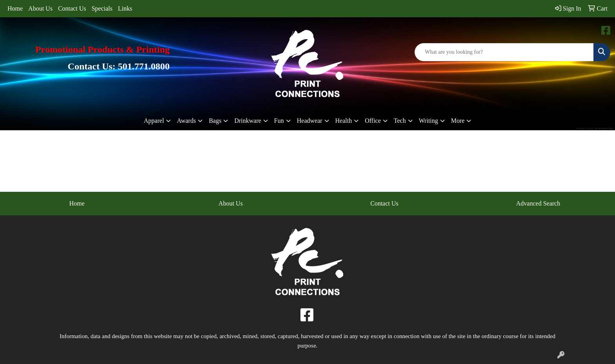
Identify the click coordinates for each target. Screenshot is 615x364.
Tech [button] (400, 121)
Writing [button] (428, 121)
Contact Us (72, 8)
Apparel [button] (154, 121)
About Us (40, 8)
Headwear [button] (310, 121)
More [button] (458, 121)
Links (125, 8)
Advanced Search (538, 203)
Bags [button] (215, 121)
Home (15, 8)
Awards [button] (186, 121)
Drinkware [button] (247, 121)
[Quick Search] (504, 52)
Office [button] (373, 121)
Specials (102, 8)
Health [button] (344, 121)
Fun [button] (279, 121)
